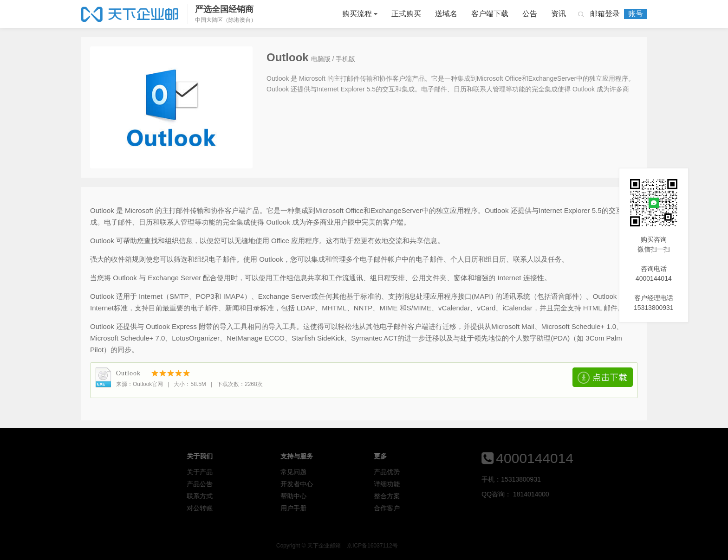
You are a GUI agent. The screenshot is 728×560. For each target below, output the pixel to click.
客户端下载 (490, 14)
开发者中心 (364, 484)
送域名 (446, 14)
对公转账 (267, 508)
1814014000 (584, 494)
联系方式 (267, 496)
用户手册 (361, 508)
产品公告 (267, 484)
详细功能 (455, 484)
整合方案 (455, 496)
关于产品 (267, 472)
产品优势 (455, 472)
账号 (636, 14)
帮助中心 (361, 496)
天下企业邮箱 (131, 14)
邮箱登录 (605, 14)
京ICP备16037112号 (497, 546)
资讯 (559, 14)
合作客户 (455, 508)
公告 (530, 14)
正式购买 (406, 14)
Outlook (128, 373)
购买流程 (357, 14)
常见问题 (361, 472)
